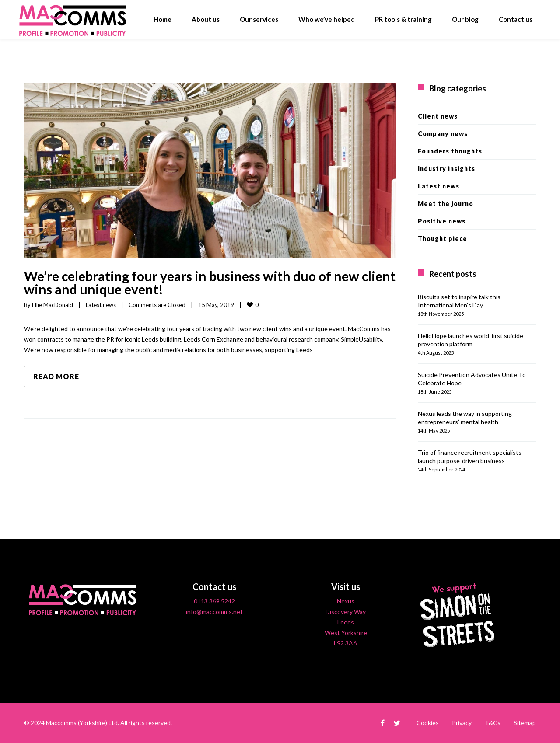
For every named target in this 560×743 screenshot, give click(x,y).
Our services (259, 19)
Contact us (516, 19)
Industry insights (446, 169)
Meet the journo (446, 204)
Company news (443, 134)
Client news (438, 116)
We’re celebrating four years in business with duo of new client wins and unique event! (210, 283)
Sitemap (525, 723)
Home (163, 19)
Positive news (442, 221)
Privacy (462, 723)
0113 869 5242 (214, 601)
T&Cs (493, 723)
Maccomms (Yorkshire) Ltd (82, 723)
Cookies (428, 723)
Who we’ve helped (327, 19)
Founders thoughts (450, 151)
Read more (56, 376)
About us (206, 19)
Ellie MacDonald (52, 305)
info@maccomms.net (214, 612)
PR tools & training (403, 19)
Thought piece (443, 239)
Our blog (465, 19)
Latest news (101, 305)
